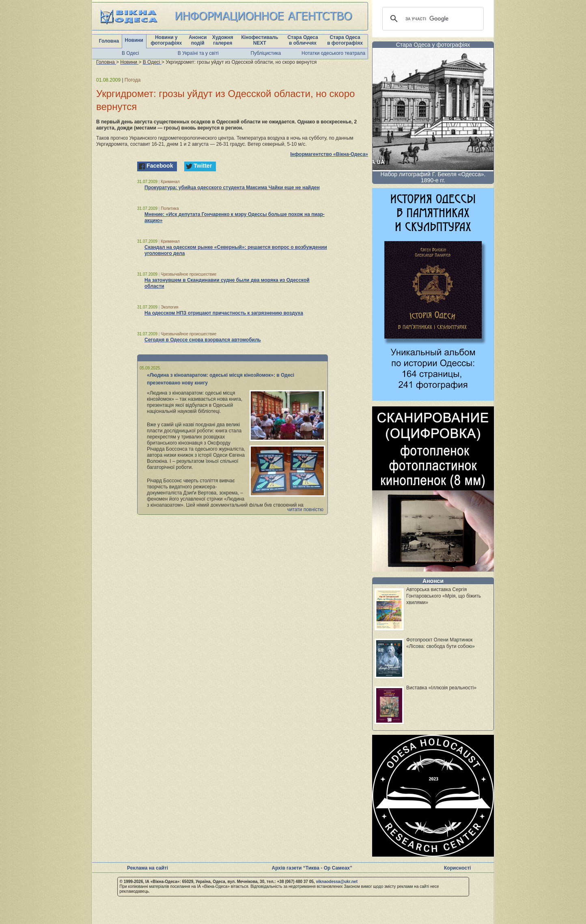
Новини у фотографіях (166, 40)
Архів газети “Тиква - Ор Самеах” (312, 868)
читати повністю (305, 509)
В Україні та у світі (198, 53)
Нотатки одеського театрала (333, 53)
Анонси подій (198, 40)
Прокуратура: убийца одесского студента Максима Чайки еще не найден (232, 188)
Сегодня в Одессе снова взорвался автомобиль (203, 340)
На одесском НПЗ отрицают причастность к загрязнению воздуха (224, 313)
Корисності (457, 868)
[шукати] (432, 19)
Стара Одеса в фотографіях (345, 40)
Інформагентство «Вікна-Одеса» (329, 154)
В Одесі (130, 53)
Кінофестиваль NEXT (260, 40)
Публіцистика (266, 53)
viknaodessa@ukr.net (337, 882)
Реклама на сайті (148, 868)
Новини (134, 40)
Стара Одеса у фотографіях (433, 45)
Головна (109, 41)
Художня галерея (223, 40)
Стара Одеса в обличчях (303, 40)
